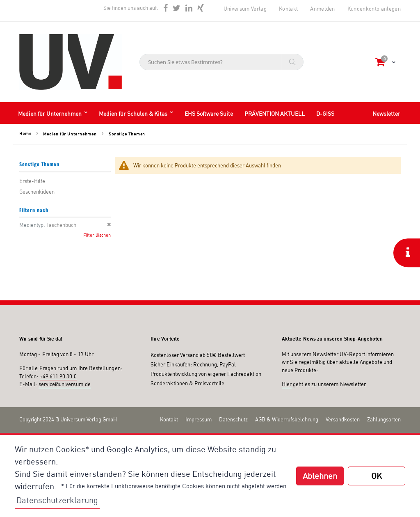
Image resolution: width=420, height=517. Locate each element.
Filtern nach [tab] (34, 210)
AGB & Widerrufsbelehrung (287, 419)
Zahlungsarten (384, 419)
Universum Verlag (245, 9)
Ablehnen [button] (320, 476)
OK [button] (377, 476)
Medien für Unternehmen (70, 134)
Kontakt (288, 9)
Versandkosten (343, 419)
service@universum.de (65, 384)
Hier (287, 384)
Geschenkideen (37, 192)
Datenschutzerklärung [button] (57, 500)
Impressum (199, 419)
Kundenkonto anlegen (374, 9)
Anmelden (323, 9)
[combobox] (221, 62)
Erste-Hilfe (32, 181)
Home (25, 133)
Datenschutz (233, 419)
